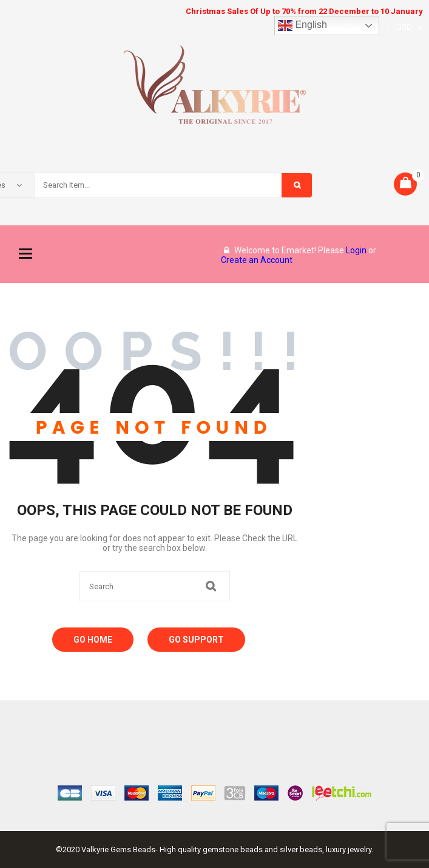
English (302, 26)
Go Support (196, 640)
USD (404, 27)
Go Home (93, 640)
